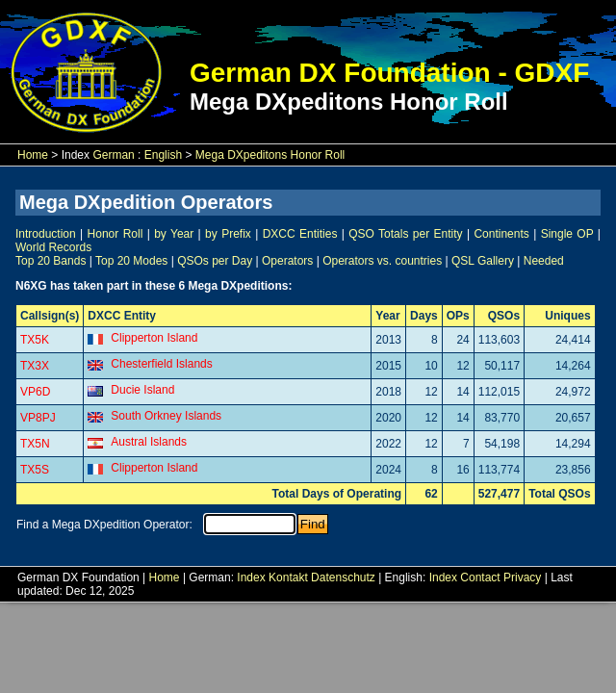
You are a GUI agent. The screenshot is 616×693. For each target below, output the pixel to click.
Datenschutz (343, 577)
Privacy (522, 577)
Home (33, 155)
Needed (544, 261)
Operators (287, 261)
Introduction (46, 234)
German (113, 155)
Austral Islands (149, 442)
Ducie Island (142, 390)
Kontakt (288, 577)
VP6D (35, 392)
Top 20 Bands (51, 261)
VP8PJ (38, 418)
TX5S (35, 470)
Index (251, 577)
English (163, 155)
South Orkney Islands (166, 416)
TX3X (35, 366)
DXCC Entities (300, 234)
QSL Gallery (483, 261)
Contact (480, 577)
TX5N (35, 444)
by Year (174, 234)
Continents (501, 234)
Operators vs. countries (382, 261)
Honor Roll (115, 234)
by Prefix (228, 234)
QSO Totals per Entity (405, 234)
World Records (53, 247)
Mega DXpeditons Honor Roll (270, 155)
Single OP (567, 234)
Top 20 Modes (131, 261)
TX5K (35, 340)
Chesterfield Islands (161, 364)
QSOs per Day (215, 261)
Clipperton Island (154, 338)
